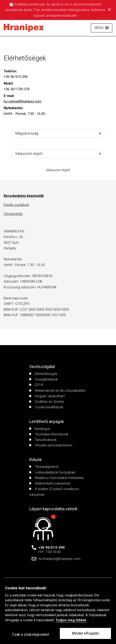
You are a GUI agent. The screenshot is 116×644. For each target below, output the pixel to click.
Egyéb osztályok (16, 205)
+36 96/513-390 (52, 548)
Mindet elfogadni (85, 633)
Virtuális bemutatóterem (51, 445)
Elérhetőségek (43, 374)
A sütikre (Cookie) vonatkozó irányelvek (54, 492)
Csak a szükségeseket (31, 634)
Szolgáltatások (44, 379)
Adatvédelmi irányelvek (50, 483)
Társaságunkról (44, 467)
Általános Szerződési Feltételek (57, 478)
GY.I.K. (37, 385)
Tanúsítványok (43, 440)
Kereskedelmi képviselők (24, 196)
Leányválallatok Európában (52, 472)
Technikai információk (49, 434)
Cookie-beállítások (46, 407)
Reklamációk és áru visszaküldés (57, 391)
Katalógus (40, 429)
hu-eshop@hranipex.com (23, 101)
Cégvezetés (13, 214)
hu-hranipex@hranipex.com (59, 559)
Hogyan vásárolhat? (47, 396)
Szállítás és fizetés (47, 402)
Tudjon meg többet (71, 620)
